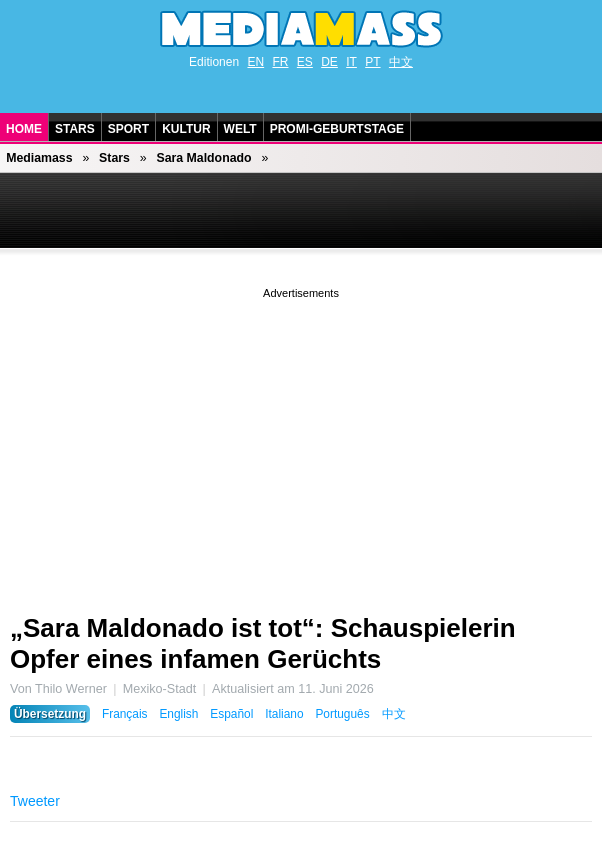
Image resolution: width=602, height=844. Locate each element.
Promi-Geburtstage (337, 129)
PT (372, 62)
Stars (75, 129)
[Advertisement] (301, 443)
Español (231, 714)
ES (305, 62)
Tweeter (35, 801)
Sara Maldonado (203, 158)
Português (342, 714)
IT (351, 62)
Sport (128, 129)
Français (125, 714)
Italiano (284, 714)
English (178, 714)
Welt (240, 129)
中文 (401, 62)
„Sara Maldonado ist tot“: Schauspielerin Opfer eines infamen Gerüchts (263, 643)
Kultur (186, 129)
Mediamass (39, 158)
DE (329, 62)
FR (280, 62)
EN (255, 62)
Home (24, 129)
